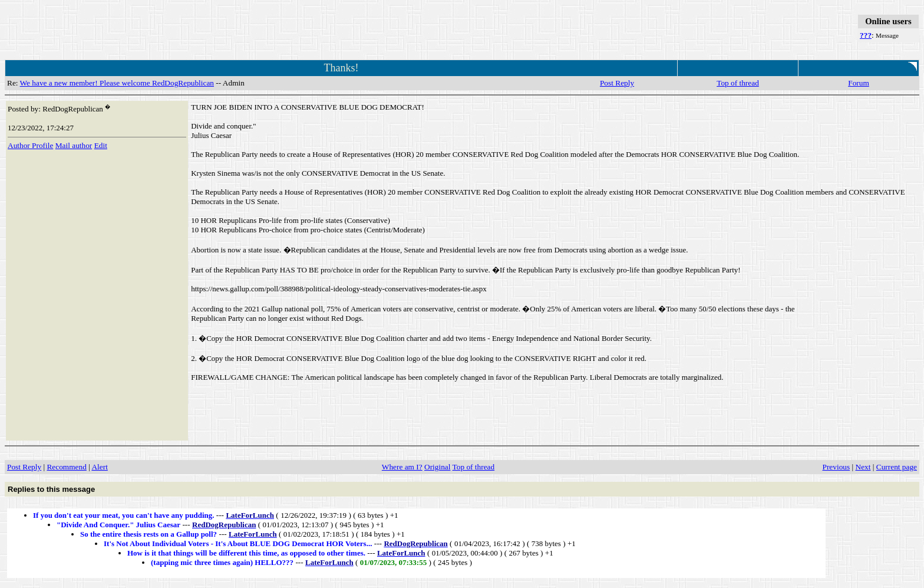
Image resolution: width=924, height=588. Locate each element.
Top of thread (738, 83)
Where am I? (402, 467)
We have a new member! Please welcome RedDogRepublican (117, 83)
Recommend (66, 467)
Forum (859, 83)
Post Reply (617, 83)
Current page (897, 467)
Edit (101, 145)
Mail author (74, 145)
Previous (836, 467)
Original (437, 467)
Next (863, 467)
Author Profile (30, 145)
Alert (99, 467)
